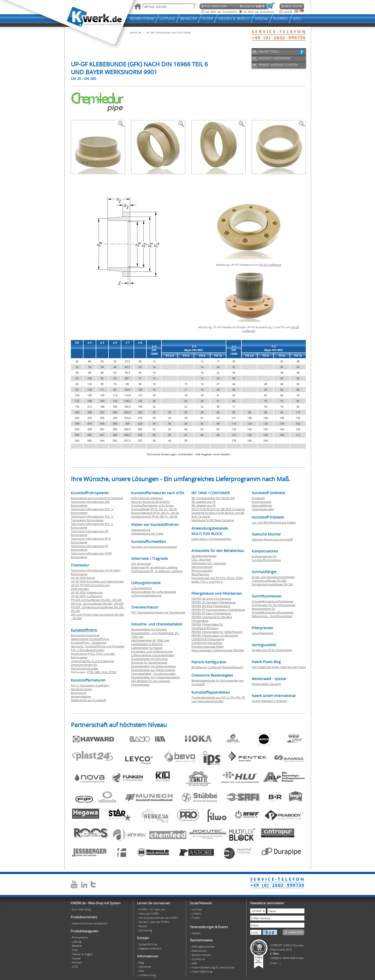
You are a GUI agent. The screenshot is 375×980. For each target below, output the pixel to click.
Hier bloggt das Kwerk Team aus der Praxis (279, 667)
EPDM (113, 672)
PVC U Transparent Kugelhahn (90, 685)
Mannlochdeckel (202, 567)
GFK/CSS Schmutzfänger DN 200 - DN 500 (97, 603)
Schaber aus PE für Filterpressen (272, 650)
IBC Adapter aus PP (204, 505)
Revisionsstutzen (202, 571)
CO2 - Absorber (201, 559)
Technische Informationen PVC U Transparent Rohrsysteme (92, 518)
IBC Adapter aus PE (203, 502)
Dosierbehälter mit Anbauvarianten (154, 666)
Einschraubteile (261, 502)
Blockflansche (200, 574)
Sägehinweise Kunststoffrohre (90, 639)
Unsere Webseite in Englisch (269, 701)
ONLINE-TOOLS (269, 52)
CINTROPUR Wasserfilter (207, 643)
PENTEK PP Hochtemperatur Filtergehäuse (218, 610)
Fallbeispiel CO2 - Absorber (209, 563)
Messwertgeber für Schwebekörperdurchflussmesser (273, 610)
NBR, (98, 672)
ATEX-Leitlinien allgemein (147, 498)
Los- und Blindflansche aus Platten (274, 522)
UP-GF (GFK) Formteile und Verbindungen (97, 581)
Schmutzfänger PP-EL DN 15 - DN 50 (154, 509)
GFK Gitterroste (141, 564)
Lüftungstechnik (141, 588)
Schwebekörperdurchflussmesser (273, 601)
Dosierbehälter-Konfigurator (149, 629)
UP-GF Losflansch (270, 265)
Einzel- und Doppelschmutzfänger (273, 577)
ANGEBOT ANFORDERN (274, 58)
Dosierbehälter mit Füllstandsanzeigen (156, 677)
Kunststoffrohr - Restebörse (88, 643)
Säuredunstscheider (204, 556)
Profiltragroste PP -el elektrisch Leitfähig (157, 571)
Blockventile (79, 693)
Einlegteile (258, 498)
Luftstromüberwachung (146, 595)
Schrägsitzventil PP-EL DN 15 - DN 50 (154, 516)
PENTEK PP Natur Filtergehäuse (211, 613)
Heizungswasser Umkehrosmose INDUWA (218, 650)
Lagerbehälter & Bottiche (147, 644)
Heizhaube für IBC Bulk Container (213, 520)
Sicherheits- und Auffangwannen (152, 651)
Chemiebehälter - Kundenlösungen (153, 674)
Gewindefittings (262, 505)
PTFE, (91, 672)
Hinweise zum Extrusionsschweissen (154, 547)
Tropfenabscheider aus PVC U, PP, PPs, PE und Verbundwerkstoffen (218, 699)
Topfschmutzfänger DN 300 (269, 581)
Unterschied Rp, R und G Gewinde (93, 661)
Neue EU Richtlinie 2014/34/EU (150, 502)
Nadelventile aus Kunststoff (88, 700)
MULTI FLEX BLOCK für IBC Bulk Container (218, 509)
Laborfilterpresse (262, 633)
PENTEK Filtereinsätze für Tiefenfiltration (217, 632)
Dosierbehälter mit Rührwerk (149, 659)
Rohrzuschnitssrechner (85, 635)
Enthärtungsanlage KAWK (208, 646)
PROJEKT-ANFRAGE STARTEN (278, 65)
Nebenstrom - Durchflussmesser (272, 616)
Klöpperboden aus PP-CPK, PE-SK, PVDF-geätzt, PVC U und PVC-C (218, 580)
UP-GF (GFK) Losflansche (86, 596)
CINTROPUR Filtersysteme (208, 639)
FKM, (105, 672)
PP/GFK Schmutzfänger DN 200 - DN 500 (96, 600)
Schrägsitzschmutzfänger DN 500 (272, 584)
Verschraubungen (263, 509)
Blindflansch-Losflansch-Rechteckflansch (217, 667)
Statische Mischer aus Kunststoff (272, 539)
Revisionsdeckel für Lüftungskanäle (154, 592)
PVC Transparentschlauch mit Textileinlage (158, 612)
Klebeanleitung (141, 530)
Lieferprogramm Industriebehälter (153, 655)
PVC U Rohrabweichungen (88, 650)
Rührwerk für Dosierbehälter (149, 662)
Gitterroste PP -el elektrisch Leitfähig (154, 567)
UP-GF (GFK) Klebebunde (87, 592)
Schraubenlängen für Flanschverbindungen (85, 667)
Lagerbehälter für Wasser (147, 648)
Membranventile (81, 689)
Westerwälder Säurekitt (266, 684)
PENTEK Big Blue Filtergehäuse (211, 606)
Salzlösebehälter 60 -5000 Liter (150, 640)
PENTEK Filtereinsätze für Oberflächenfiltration (207, 626)
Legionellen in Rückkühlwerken (211, 539)
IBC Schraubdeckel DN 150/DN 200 (213, 498)
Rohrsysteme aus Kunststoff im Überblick (97, 498)
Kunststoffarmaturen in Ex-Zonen (152, 505)
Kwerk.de (136, 32)
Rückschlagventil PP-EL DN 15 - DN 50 (155, 513)
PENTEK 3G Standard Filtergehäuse (213, 602)
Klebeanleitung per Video (147, 533)
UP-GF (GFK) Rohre (83, 578)
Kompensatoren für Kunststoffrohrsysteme (266, 558)
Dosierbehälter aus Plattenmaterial (153, 670)
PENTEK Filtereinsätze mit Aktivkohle (215, 635)
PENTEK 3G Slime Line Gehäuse (211, 599)
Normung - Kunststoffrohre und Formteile (98, 646)
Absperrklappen (81, 696)
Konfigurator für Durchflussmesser (274, 605)
